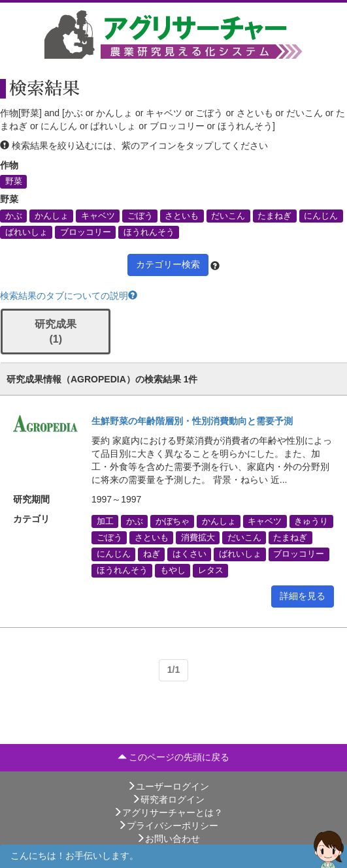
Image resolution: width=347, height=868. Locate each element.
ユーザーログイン (168, 786)
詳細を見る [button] (303, 596)
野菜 (14, 181)
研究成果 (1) (56, 332)
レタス (211, 570)
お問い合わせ (168, 839)
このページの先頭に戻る (174, 757)
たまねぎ (274, 215)
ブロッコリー (86, 232)
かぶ (14, 215)
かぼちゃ (173, 521)
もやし (173, 570)
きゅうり (311, 521)
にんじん (321, 215)
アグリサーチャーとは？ (168, 813)
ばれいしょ (26, 232)
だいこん (228, 215)
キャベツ (98, 215)
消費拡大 (198, 538)
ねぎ (152, 554)
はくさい (190, 554)
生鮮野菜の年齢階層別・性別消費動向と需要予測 (192, 421)
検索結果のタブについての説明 (69, 296)
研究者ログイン (168, 799)
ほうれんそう (149, 232)
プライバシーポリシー (168, 826)
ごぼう (140, 215)
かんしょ (52, 215)
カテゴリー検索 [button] (168, 264)
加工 (105, 521)
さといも (182, 215)
